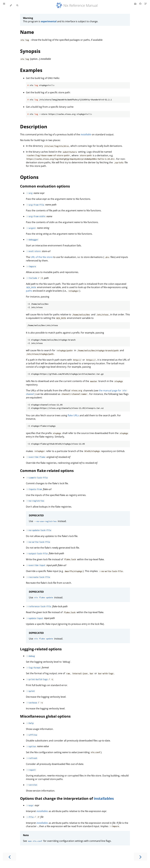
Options (29, 177)
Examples (31, 70)
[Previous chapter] (10, 857)
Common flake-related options (47, 471)
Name (27, 32)
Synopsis (30, 51)
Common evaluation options (45, 186)
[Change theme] (11, 5)
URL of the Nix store (42, 257)
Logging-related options (41, 649)
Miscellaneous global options (45, 716)
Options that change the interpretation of (57, 798)
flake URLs (73, 415)
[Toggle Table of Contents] (4, 5)
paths (29, 291)
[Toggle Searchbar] (17, 5)
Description (34, 126)
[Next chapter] (140, 857)
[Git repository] (141, 4)
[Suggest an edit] (145, 4)
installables (104, 798)
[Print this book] (136, 4)
